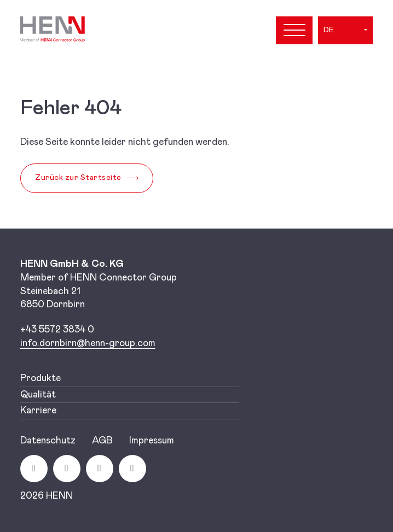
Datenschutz (48, 441)
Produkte (41, 378)
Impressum (152, 441)
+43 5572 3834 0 (57, 330)
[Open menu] (294, 30)
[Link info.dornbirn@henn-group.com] (88, 343)
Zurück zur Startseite (78, 178)
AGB (102, 441)
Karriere (38, 411)
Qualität (38, 395)
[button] (345, 30)
